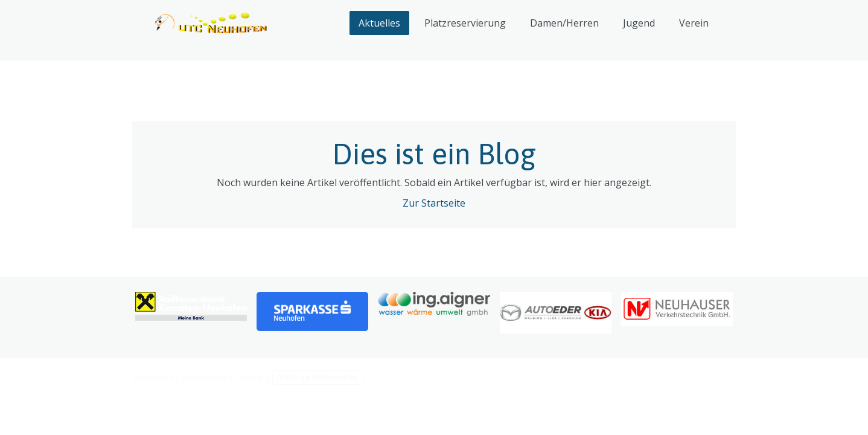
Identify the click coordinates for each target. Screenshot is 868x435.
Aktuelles (379, 23)
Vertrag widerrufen (318, 377)
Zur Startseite (434, 203)
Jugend (639, 23)
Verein (694, 23)
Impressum (153, 377)
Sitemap (250, 377)
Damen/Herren (564, 23)
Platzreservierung (465, 23)
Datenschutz (204, 377)
